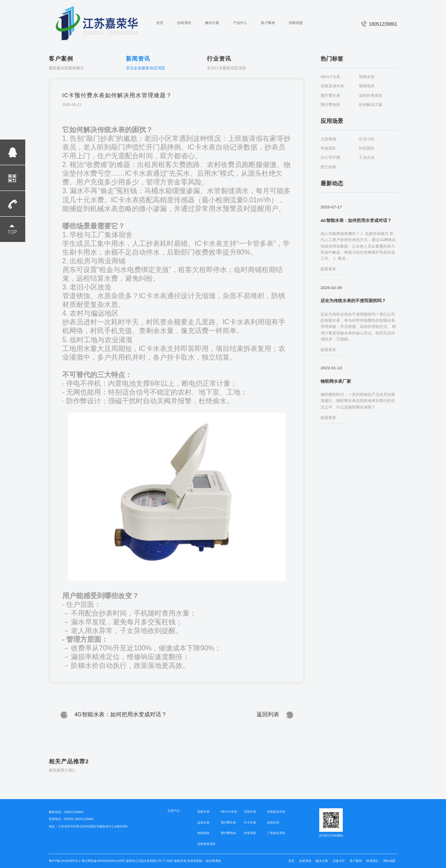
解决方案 (212, 23)
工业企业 (367, 158)
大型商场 (328, 139)
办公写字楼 (330, 158)
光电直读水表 (332, 86)
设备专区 (339, 861)
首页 (160, 23)
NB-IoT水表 (330, 77)
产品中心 (240, 23)
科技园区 (367, 148)
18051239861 (379, 24)
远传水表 (203, 822)
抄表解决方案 (371, 105)
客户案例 (268, 23)
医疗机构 (328, 167)
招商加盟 (296, 23)
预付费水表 (330, 96)
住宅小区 (367, 139)
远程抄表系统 (371, 96)
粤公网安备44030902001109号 (103, 861)
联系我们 (372, 861)
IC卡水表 (250, 822)
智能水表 (367, 77)
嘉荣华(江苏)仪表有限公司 (144, 861)
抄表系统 (184, 23)
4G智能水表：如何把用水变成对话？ (121, 714)
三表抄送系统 (276, 833)
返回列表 (268, 714)
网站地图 (389, 861)
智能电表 (367, 86)
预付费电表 (330, 105)
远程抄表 (273, 822)
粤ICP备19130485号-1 (65, 861)
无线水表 (250, 812)
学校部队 (328, 148)
